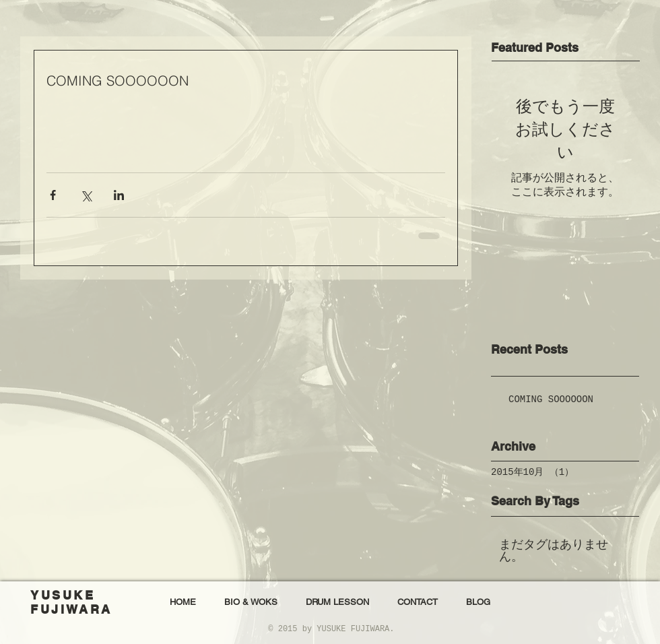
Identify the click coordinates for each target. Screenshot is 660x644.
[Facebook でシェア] (53, 195)
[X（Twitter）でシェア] (86, 195)
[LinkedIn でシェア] (119, 195)
